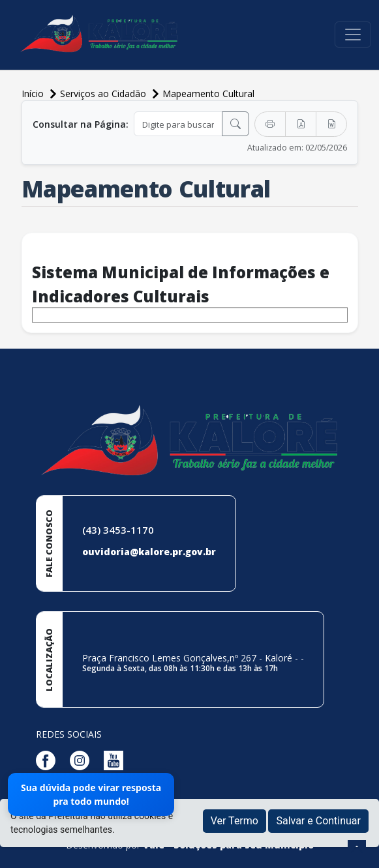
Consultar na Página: (81, 124)
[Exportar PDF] (301, 124)
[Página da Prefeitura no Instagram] (83, 759)
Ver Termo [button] (235, 821)
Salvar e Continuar (318, 821)
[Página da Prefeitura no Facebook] (49, 759)
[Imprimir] (270, 124)
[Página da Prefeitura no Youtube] (117, 759)
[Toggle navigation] (353, 35)
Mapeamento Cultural (208, 94)
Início (34, 94)
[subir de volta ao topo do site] (357, 849)
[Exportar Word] (331, 124)
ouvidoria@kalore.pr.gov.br (149, 552)
